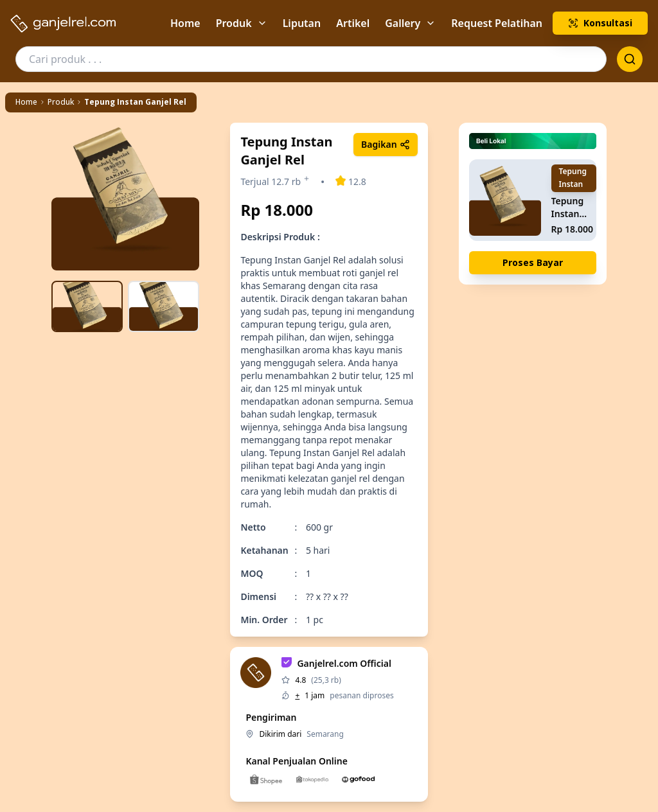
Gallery (410, 23)
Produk (242, 23)
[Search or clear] (630, 59)
